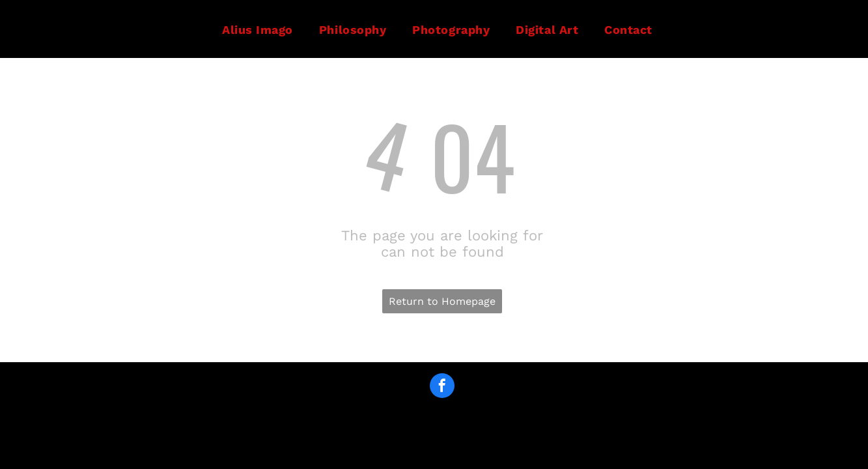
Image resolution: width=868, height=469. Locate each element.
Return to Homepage (442, 301)
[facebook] (442, 387)
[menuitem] (258, 29)
